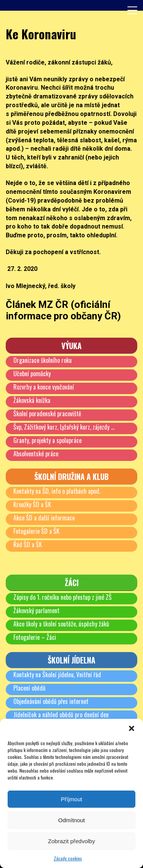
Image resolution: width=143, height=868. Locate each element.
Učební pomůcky (32, 374)
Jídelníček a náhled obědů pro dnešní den (61, 715)
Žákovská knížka (32, 400)
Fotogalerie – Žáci (35, 637)
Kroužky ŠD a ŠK (32, 504)
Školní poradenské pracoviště (47, 414)
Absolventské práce (36, 454)
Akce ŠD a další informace (44, 518)
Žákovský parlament (36, 610)
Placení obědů (29, 688)
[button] (132, 728)
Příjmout (72, 799)
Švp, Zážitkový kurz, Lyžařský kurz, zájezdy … (64, 427)
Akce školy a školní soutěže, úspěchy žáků (61, 624)
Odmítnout (71, 820)
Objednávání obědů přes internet (51, 701)
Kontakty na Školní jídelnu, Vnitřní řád (57, 675)
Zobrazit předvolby (71, 841)
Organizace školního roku (43, 360)
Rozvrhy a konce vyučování (44, 387)
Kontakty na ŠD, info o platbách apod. (57, 491)
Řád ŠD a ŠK (28, 544)
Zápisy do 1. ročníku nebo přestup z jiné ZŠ (63, 597)
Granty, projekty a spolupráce (47, 440)
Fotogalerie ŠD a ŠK (36, 531)
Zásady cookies (68, 858)
